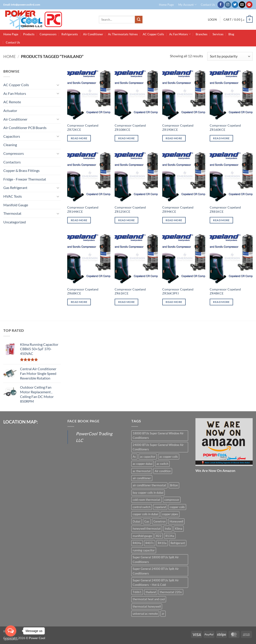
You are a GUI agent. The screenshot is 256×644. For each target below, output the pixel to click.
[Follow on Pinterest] (249, 5)
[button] (212, 20)
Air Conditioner (93, 34)
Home (9, 56)
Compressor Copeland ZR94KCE (178, 209)
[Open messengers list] (11, 631)
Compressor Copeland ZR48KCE (225, 291)
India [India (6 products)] (168, 529)
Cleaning (10, 145)
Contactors (12, 162)
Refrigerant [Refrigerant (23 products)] (178, 543)
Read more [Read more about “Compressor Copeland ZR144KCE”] (79, 220)
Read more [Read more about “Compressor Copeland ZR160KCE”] (221, 138)
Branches (202, 34)
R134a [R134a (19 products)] (170, 536)
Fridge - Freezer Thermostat (25, 179)
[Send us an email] (242, 5)
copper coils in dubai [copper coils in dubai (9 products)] (145, 514)
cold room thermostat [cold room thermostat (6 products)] (146, 500)
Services (218, 34)
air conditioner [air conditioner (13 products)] (142, 478)
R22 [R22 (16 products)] (159, 536)
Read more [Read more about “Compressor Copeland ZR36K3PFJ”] (174, 302)
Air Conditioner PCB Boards (25, 128)
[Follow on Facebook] (221, 5)
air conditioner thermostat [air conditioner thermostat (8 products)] (149, 485)
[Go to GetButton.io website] (11, 639)
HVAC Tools (13, 196)
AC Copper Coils (153, 34)
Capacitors (12, 136)
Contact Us (208, 5)
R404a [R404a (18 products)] (137, 543)
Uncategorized (15, 222)
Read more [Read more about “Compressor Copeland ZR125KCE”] (126, 220)
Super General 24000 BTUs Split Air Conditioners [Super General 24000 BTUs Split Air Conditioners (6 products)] (156, 571)
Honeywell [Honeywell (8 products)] (176, 521)
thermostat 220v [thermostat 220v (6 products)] (171, 592)
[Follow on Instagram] (228, 5)
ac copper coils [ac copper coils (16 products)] (169, 457)
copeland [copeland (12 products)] (160, 507)
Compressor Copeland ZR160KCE (225, 127)
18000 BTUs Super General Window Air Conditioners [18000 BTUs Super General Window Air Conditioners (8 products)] (158, 435)
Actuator (10, 110)
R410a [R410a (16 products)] (162, 543)
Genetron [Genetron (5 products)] (159, 521)
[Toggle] (58, 85)
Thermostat (12, 213)
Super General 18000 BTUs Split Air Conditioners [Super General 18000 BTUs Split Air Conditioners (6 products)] (156, 559)
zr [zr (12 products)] (163, 614)
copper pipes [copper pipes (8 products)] (170, 514)
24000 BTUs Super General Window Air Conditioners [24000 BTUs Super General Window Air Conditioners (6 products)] (158, 447)
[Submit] (139, 20)
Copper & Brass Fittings (21, 170)
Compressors (48, 34)
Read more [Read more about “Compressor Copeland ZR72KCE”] (79, 138)
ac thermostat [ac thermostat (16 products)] (142, 471)
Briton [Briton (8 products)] (174, 485)
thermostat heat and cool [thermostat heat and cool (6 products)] (149, 599)
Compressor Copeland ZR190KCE (178, 127)
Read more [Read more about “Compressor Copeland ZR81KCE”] (221, 220)
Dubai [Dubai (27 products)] (136, 521)
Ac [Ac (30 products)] (134, 457)
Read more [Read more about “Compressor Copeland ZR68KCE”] (79, 302)
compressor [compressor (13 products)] (172, 500)
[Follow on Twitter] (235, 5)
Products (29, 34)
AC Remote (12, 102)
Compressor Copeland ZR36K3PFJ (178, 291)
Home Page (166, 5)
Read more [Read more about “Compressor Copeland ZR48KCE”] (221, 302)
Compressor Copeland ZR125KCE (130, 209)
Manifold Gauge (16, 205)
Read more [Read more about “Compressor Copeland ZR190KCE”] (174, 138)
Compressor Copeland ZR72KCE (83, 127)
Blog (231, 34)
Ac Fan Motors (180, 34)
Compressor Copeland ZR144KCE (83, 209)
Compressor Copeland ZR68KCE (83, 291)
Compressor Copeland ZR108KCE (130, 127)
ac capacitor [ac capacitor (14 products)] (148, 457)
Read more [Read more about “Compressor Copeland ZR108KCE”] (126, 138)
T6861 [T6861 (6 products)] (137, 592)
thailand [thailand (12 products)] (151, 592)
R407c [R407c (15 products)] (150, 543)
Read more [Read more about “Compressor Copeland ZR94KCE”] (174, 220)
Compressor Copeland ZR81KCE (225, 209)
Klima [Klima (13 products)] (179, 529)
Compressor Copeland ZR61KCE (130, 291)
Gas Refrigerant (15, 188)
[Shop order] (230, 56)
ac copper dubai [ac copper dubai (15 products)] (143, 464)
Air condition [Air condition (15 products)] (163, 471)
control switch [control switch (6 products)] (142, 507)
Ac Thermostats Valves (123, 34)
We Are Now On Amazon (215, 470)
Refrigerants (70, 34)
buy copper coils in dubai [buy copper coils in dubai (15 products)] (148, 493)
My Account (187, 5)
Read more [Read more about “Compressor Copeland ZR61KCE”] (126, 302)
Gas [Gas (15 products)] (147, 521)
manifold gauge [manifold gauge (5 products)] (142, 536)
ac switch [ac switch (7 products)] (162, 464)
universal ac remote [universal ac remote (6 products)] (145, 614)
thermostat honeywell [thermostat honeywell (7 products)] (147, 606)
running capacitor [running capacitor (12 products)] (144, 550)
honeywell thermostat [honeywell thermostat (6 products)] (147, 529)
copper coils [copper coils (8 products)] (177, 507)
